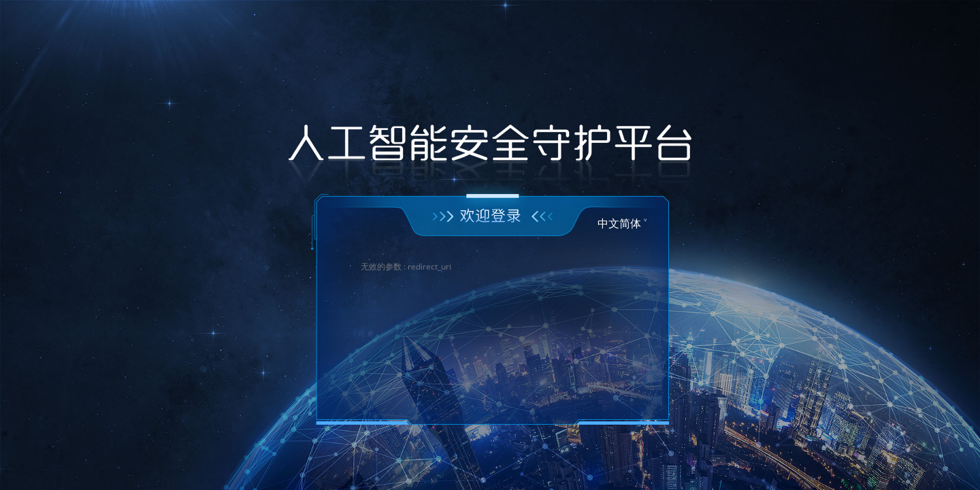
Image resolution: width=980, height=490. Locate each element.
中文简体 (619, 223)
